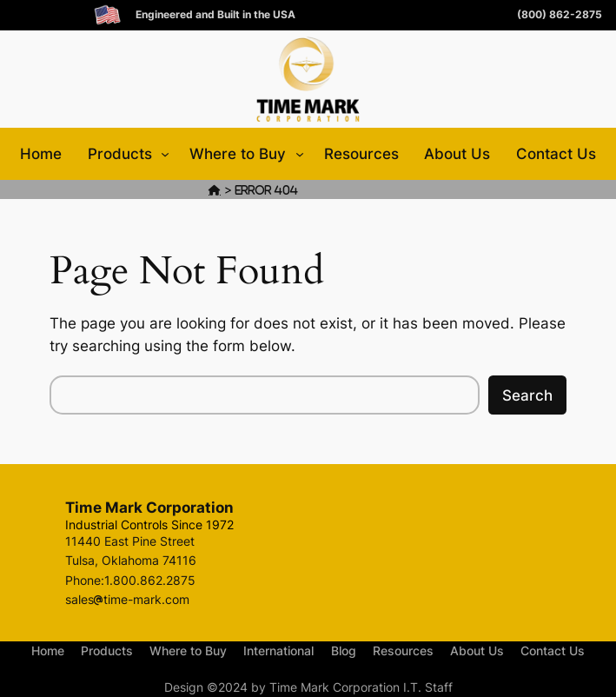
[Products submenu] (165, 154)
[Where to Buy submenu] (300, 154)
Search (527, 395)
